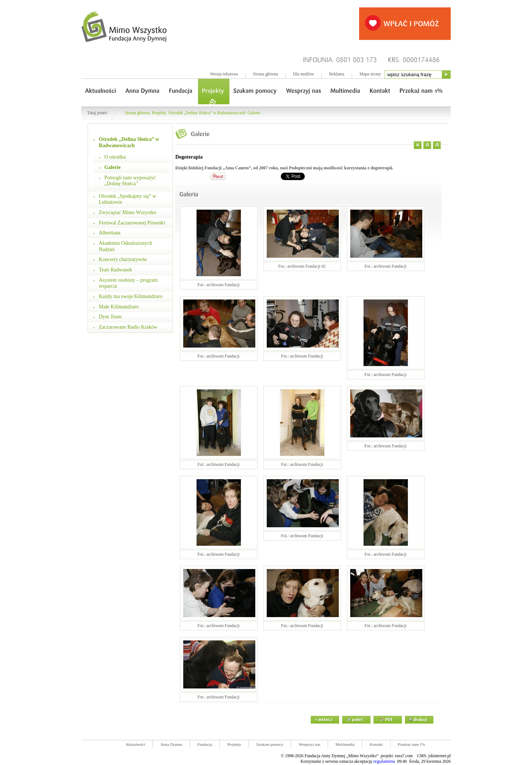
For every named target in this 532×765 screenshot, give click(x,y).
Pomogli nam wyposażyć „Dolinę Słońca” (130, 181)
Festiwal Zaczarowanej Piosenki (132, 223)
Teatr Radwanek (116, 270)
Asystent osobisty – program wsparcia (128, 283)
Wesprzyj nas (309, 744)
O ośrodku (115, 157)
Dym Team (110, 317)
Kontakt (376, 744)
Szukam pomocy (270, 744)
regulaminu (384, 761)
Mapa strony (370, 74)
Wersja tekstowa (224, 74)
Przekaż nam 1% (412, 744)
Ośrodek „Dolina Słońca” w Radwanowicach (207, 113)
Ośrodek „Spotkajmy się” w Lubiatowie (128, 199)
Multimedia (345, 744)
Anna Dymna (171, 744)
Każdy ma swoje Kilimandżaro (131, 296)
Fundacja (205, 744)
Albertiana (110, 233)
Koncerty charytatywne (123, 259)
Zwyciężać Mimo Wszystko (128, 212)
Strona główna (265, 74)
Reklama (337, 74)
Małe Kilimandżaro (119, 307)
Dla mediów (303, 74)
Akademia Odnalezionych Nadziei (126, 246)
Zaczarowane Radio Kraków (128, 327)
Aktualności (135, 744)
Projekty (159, 113)
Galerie (254, 113)
